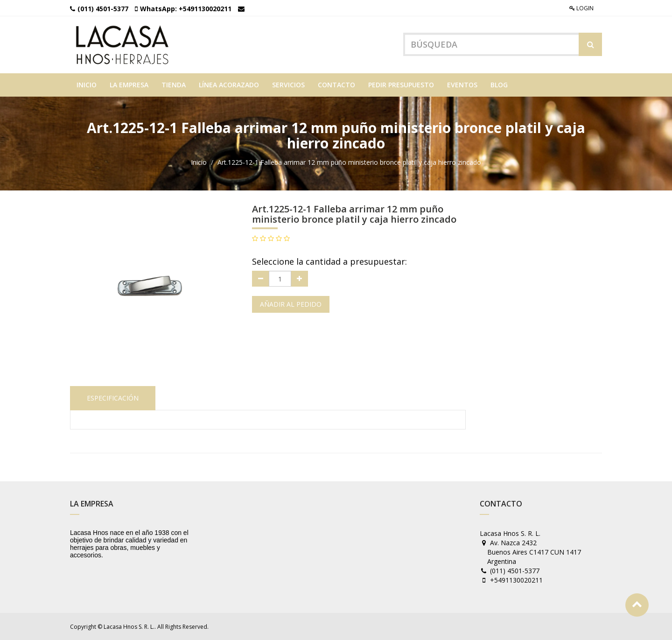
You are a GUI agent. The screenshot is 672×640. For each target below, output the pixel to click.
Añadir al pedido (291, 304)
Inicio (199, 162)
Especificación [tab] (113, 398)
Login (581, 8)
